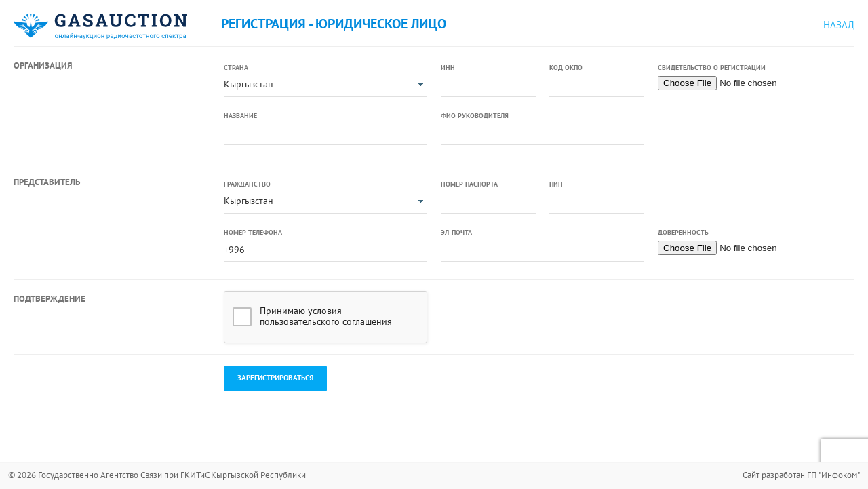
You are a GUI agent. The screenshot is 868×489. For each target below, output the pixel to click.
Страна (236, 67)
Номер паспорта (469, 184)
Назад (839, 25)
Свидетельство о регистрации (712, 67)
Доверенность (683, 232)
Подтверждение (50, 299)
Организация (43, 65)
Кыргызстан (249, 84)
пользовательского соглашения (326, 321)
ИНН (448, 67)
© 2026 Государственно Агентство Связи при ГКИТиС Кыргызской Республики (157, 475)
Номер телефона (253, 232)
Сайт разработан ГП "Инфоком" (801, 475)
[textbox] (488, 85)
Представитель (47, 182)
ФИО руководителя (475, 116)
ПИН (556, 184)
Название (240, 116)
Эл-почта (456, 232)
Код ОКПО (566, 67)
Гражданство (247, 184)
